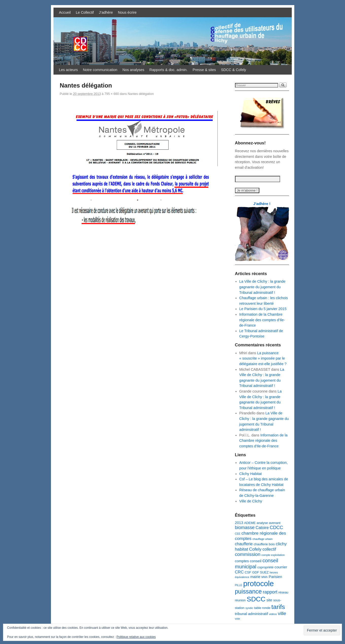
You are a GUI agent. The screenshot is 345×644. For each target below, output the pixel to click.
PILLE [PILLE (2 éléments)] (239, 585)
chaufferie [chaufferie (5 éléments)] (244, 544)
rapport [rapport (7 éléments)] (270, 592)
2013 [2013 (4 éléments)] (239, 523)
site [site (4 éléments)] (269, 600)
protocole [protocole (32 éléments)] (259, 583)
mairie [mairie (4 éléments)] (255, 577)
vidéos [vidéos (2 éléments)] (273, 614)
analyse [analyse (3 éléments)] (262, 523)
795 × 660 (112, 94)
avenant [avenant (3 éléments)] (275, 523)
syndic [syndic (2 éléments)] (249, 608)
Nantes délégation (141, 94)
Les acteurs (68, 70)
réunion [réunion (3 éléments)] (240, 600)
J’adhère (106, 12)
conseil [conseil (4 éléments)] (256, 561)
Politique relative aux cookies (136, 637)
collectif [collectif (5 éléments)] (269, 549)
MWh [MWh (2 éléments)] (265, 577)
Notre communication (100, 70)
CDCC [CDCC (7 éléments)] (276, 528)
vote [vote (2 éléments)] (238, 619)
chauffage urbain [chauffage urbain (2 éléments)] (262, 539)
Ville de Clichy (251, 501)
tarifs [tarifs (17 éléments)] (278, 607)
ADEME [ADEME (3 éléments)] (250, 523)
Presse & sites (204, 70)
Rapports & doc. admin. (168, 70)
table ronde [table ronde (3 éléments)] (262, 608)
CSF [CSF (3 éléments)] (248, 572)
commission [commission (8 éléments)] (248, 554)
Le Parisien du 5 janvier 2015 (263, 309)
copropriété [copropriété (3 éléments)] (265, 567)
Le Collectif (85, 12)
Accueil (65, 12)
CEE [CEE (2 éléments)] (238, 534)
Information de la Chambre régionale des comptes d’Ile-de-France (262, 320)
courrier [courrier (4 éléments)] (281, 567)
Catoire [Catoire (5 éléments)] (262, 528)
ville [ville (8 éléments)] (282, 613)
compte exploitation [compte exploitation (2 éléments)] (273, 555)
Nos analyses (133, 70)
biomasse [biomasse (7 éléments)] (245, 528)
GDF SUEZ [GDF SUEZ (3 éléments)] (260, 572)
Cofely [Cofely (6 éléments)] (255, 549)
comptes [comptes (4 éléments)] (242, 561)
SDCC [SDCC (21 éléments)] (256, 599)
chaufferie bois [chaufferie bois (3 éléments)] (264, 544)
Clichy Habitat (251, 474)
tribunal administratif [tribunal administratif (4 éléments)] (252, 614)
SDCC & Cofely (234, 70)
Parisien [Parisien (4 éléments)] (275, 577)
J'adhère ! (262, 204)
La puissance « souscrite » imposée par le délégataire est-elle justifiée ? (263, 358)
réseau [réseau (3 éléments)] (283, 592)
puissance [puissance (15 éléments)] (248, 591)
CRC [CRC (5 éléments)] (239, 572)
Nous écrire (127, 12)
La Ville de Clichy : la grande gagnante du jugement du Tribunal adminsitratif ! (262, 287)
